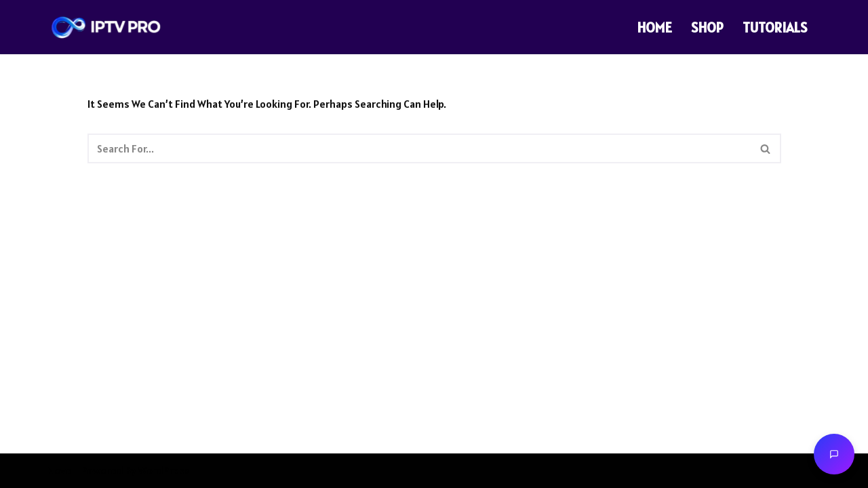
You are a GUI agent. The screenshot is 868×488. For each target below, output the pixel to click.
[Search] (419, 148)
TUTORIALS (775, 27)
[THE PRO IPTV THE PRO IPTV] (106, 27)
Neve (60, 470)
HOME (655, 27)
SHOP (707, 27)
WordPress (164, 470)
